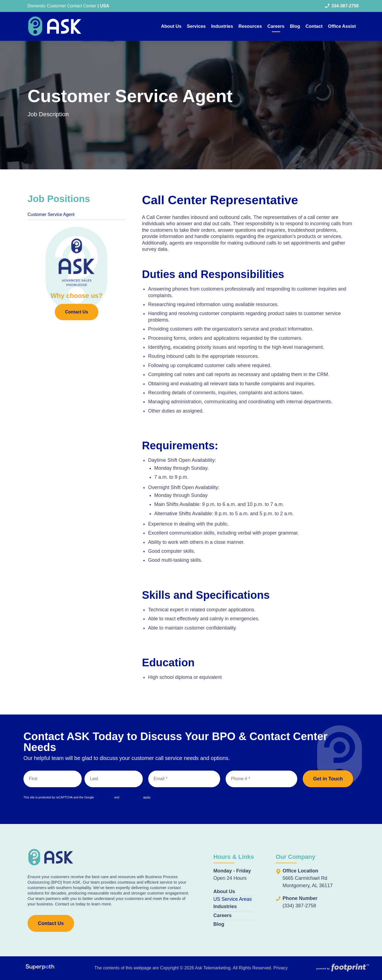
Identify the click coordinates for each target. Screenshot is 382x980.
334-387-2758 (342, 6)
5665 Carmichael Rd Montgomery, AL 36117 (308, 882)
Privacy (280, 968)
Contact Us (77, 313)
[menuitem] (171, 26)
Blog (219, 924)
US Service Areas (233, 899)
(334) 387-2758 (299, 906)
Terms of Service (131, 797)
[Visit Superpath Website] (40, 968)
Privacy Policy (104, 797)
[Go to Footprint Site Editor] (342, 968)
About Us (224, 892)
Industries (225, 906)
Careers (222, 915)
